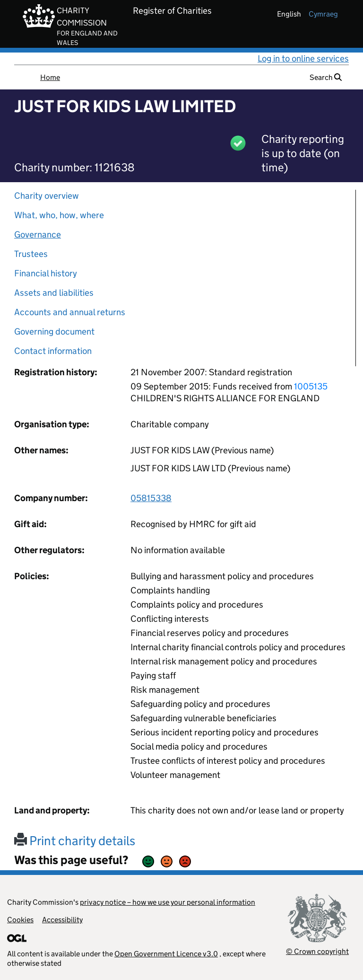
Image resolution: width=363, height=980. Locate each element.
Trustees (31, 254)
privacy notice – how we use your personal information (168, 902)
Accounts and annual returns (70, 312)
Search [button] (326, 77)
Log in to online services (303, 58)
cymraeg (323, 14)
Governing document (54, 331)
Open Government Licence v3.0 (166, 954)
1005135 (311, 386)
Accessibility (62, 920)
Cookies (20, 920)
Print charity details (75, 841)
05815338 (151, 498)
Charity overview (47, 196)
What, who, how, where (59, 215)
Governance (38, 234)
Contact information (53, 351)
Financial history (46, 273)
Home (50, 77)
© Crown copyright (317, 951)
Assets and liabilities (54, 293)
